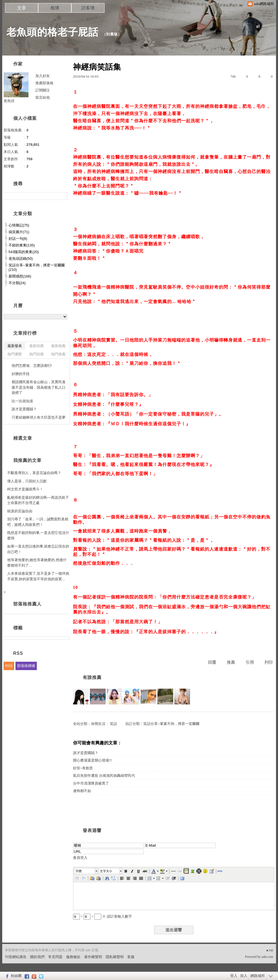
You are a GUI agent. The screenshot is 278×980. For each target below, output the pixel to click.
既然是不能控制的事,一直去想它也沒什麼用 (38, 535)
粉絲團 (16, 976)
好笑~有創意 (83, 768)
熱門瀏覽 (15, 354)
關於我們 (37, 957)
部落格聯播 (26, 666)
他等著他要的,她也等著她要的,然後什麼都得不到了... (37, 563)
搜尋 (62, 196)
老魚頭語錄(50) (21, 259)
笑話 (113, 724)
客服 (131, 957)
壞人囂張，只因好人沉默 (27, 481)
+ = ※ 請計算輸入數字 (102, 916)
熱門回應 (37, 354)
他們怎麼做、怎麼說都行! (32, 366)
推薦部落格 (44, 83)
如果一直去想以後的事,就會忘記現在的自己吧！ (38, 549)
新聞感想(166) (20, 276)
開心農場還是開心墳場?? (93, 760)
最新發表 (15, 346)
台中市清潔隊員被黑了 (91, 783)
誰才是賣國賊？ (86, 753)
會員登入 (80, 858)
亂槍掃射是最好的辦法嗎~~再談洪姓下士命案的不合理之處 (38, 500)
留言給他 (43, 97)
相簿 (55, 8)
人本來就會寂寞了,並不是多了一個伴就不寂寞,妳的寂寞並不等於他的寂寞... (38, 576)
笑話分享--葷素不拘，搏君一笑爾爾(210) (37, 267)
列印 (269, 662)
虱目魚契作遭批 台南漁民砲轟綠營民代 (104, 776)
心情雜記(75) (19, 225)
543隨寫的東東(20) (24, 252)
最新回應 (37, 346)
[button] (86, 871)
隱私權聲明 (115, 957)
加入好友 (43, 76)
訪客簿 (88, 8)
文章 (22, 8)
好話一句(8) (18, 239)
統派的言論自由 (20, 511)
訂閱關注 (43, 90)
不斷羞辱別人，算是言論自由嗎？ (34, 473)
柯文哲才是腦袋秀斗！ (25, 489)
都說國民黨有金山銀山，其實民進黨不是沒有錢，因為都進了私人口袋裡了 (39, 387)
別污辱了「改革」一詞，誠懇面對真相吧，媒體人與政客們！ (38, 522)
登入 (234, 976)
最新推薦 (58, 346)
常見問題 (55, 957)
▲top (269, 950)
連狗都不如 (82, 791)
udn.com (267, 957)
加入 (244, 976)
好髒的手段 (21, 374)
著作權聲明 (93, 957)
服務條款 (73, 957)
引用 (250, 662)
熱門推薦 (58, 354)
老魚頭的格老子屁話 (52, 32)
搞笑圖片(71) (19, 232)
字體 (79, 871)
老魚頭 (9, 101)
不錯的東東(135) (22, 245)
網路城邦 (258, 976)
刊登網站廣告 (16, 957)
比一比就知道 (22, 401)
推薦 (231, 662)
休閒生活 (98, 724)
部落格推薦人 (27, 604)
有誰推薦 (92, 677)
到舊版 (112, 34)
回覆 (212, 662)
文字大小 (106, 871)
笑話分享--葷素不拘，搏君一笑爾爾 (172, 724)
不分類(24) (17, 283)
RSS (9, 666)
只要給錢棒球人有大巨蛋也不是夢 (39, 417)
